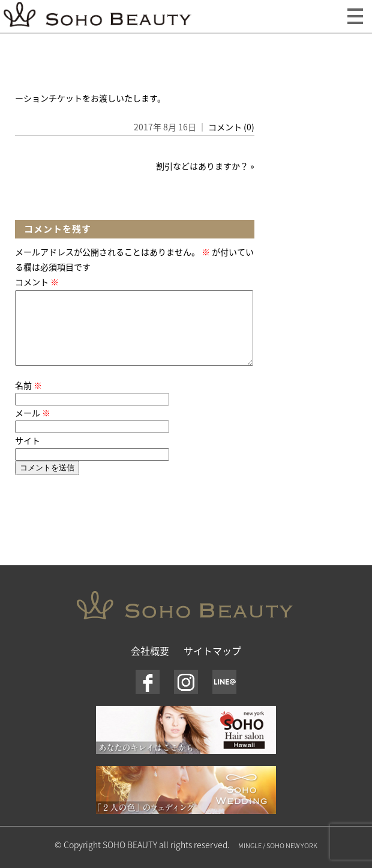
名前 (28, 399)
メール (33, 427)
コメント (37, 282)
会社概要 (150, 665)
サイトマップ (212, 665)
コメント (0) (231, 127)
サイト (28, 455)
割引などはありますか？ (202, 166)
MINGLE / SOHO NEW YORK (278, 860)
